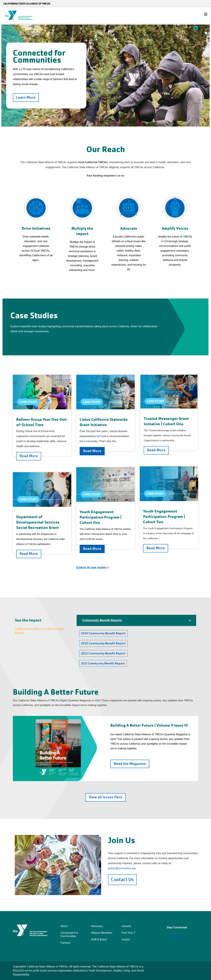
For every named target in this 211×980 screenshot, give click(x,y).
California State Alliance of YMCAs (27, 4)
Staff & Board (99, 939)
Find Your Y (129, 933)
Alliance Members (102, 933)
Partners (65, 943)
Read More (29, 456)
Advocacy (97, 926)
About (64, 926)
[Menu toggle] (206, 14)
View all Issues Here (106, 797)
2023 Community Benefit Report (103, 643)
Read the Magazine (130, 764)
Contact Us (122, 880)
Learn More (26, 97)
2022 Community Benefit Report (103, 653)
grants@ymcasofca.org (122, 868)
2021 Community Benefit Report (103, 663)
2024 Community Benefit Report (103, 633)
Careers (126, 926)
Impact (126, 939)
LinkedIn (177, 937)
